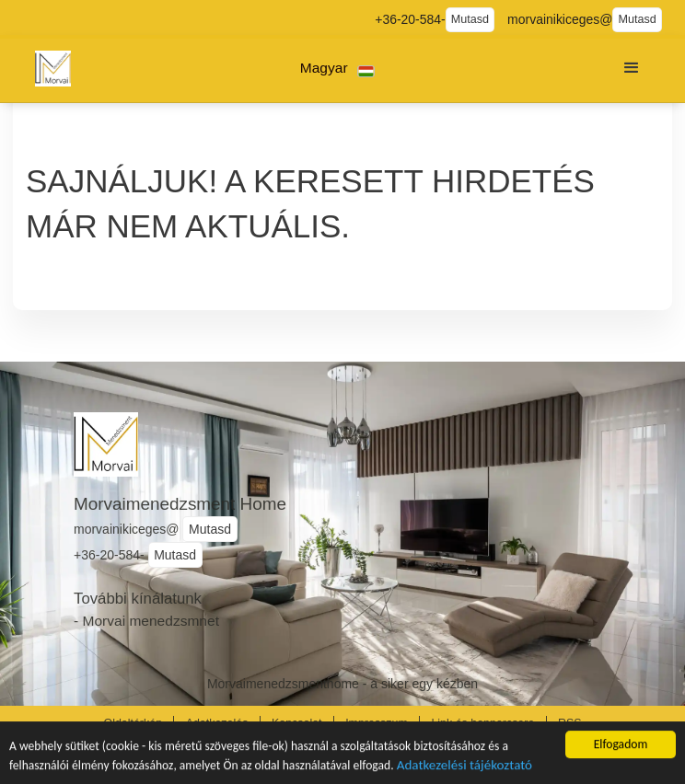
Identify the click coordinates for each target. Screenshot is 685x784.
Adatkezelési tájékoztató (464, 767)
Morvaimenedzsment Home (180, 504)
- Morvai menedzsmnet (146, 621)
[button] (337, 69)
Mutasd (470, 19)
